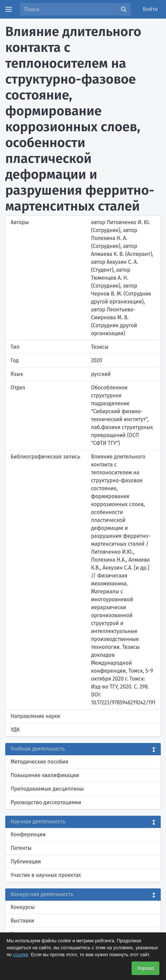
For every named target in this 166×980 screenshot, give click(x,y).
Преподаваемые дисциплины (47, 789)
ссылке (21, 955)
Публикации (26, 862)
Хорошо (145, 968)
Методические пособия (40, 762)
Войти (150, 9)
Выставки (22, 921)
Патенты (21, 848)
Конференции (28, 834)
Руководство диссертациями (46, 802)
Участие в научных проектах (46, 875)
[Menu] (9, 9)
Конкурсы (23, 907)
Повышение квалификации (45, 775)
